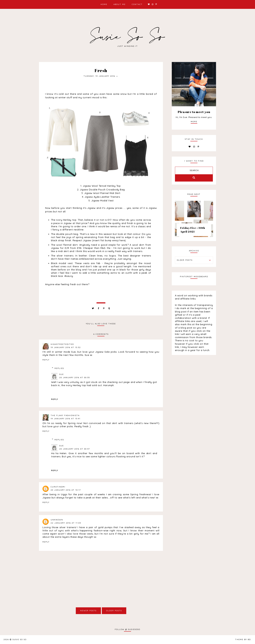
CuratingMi (58, 487)
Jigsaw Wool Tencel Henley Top (102, 186)
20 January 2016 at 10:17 (66, 490)
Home (104, 4)
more (194, 122)
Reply (46, 360)
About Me (120, 4)
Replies (59, 368)
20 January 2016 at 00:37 (75, 449)
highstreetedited (62, 344)
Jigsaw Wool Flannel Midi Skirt (102, 193)
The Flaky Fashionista (65, 415)
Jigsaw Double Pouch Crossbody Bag (102, 190)
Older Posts (114, 611)
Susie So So (20, 639)
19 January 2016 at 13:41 (66, 419)
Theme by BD (243, 639)
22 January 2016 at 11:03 (66, 523)
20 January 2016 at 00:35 (75, 378)
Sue (62, 374)
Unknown (57, 520)
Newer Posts (88, 611)
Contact (137, 4)
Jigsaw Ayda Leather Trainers (102, 197)
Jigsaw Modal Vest (103, 200)
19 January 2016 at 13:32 (66, 347)
